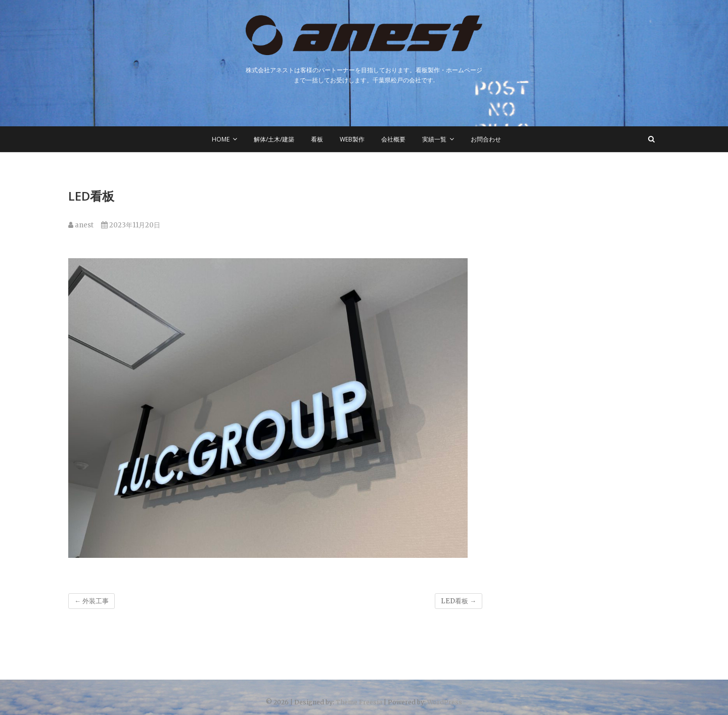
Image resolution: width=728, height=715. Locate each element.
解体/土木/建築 (274, 139)
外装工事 (92, 601)
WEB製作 (352, 139)
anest (81, 225)
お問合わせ (486, 139)
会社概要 (393, 139)
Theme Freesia (359, 702)
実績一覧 (434, 139)
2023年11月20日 (131, 225)
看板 (317, 139)
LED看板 (459, 601)
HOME (221, 139)
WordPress (445, 702)
